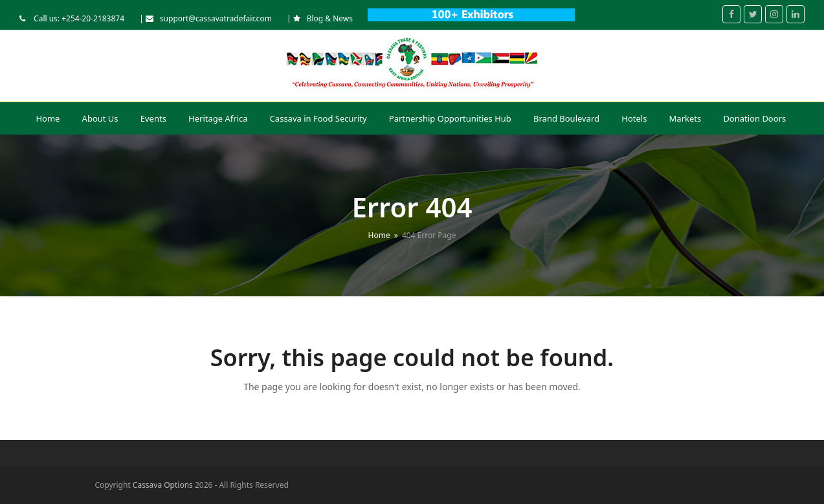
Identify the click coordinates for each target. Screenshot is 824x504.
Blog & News (330, 18)
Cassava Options (163, 485)
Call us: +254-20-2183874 (78, 18)
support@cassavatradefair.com (216, 18)
